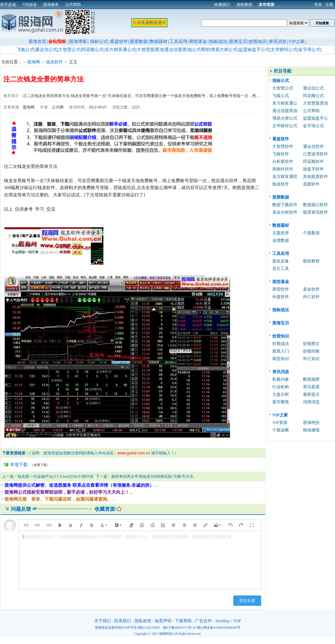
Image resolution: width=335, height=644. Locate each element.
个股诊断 (281, 430)
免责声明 (163, 621)
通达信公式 (46, 50)
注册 (329, 5)
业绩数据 (281, 240)
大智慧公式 (69, 50)
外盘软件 (281, 297)
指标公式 (99, 41)
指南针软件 (283, 169)
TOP (237, 621)
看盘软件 (119, 41)
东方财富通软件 (285, 177)
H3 (49, 525)
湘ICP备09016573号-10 (179, 628)
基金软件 (311, 289)
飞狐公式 (25, 50)
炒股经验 (311, 351)
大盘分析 (281, 394)
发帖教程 (244, 5)
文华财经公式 (284, 50)
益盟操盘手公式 (254, 50)
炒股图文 (311, 344)
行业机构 (281, 387)
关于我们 (103, 621)
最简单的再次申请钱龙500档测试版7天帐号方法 (152, 477)
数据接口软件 (315, 205)
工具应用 (178, 41)
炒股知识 (258, 41)
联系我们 (123, 621)
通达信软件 (313, 146)
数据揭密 (311, 379)
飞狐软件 (281, 154)
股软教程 (311, 261)
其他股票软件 (315, 177)
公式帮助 (201, 50)
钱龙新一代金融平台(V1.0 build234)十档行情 (55, 477)
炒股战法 (281, 344)
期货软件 (281, 289)
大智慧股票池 (150, 50)
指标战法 (218, 41)
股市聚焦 (281, 402)
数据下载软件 (285, 205)
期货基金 (198, 41)
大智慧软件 (283, 146)
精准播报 (311, 430)
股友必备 (281, 261)
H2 (37, 525)
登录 (318, 5)
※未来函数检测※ (149, 23)
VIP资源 (280, 423)
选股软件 (311, 184)
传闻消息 (311, 402)
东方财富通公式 (120, 50)
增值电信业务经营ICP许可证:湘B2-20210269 (127, 628)
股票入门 (281, 351)
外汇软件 (311, 297)
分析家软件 (283, 161)
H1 (26, 525)
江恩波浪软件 (315, 154)
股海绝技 (311, 423)
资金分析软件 (285, 212)
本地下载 (19, 465)
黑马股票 (311, 387)
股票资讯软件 (315, 212)
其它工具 (281, 269)
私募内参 (281, 379)
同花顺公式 (93, 50)
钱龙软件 (54, 62)
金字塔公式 (309, 50)
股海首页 (37, 41)
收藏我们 (222, 5)
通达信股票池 (178, 50)
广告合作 (203, 621)
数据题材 (159, 41)
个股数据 (311, 233)
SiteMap (223, 621)
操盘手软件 (313, 169)
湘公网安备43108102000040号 (219, 628)
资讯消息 (278, 41)
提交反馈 (247, 600)
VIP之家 (297, 41)
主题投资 (281, 233)
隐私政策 (143, 621)
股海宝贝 (238, 41)
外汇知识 (311, 359)
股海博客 (78, 41)
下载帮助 (183, 621)
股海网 (34, 62)
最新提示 (311, 394)
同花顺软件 (313, 161)
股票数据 (139, 41)
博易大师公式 (224, 50)
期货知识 (281, 359)
